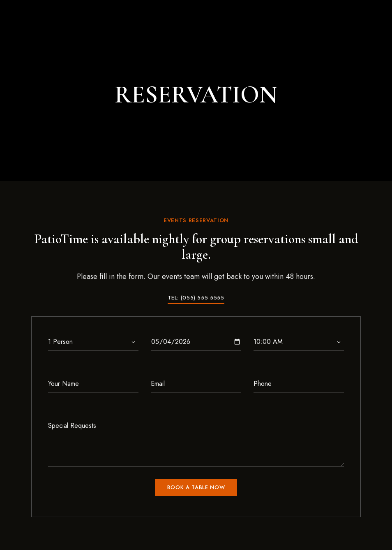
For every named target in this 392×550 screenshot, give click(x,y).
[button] (196, 298)
